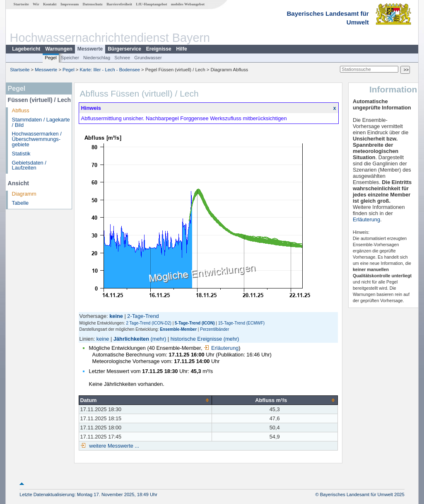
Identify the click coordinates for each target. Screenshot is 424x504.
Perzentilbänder (214, 329)
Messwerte (90, 49)
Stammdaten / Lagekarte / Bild (41, 122)
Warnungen (59, 49)
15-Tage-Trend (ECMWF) (241, 323)
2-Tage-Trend (143, 316)
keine (103, 339)
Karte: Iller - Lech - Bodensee (110, 70)
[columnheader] (145, 400)
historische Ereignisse (196, 339)
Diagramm (24, 194)
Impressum (70, 4)
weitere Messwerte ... (113, 446)
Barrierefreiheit (119, 4)
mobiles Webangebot (188, 4)
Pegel (51, 58)
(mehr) (159, 339)
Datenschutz (93, 4)
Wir (36, 4)
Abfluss (21, 110)
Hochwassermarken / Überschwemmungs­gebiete (37, 139)
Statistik (21, 154)
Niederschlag (97, 58)
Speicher (70, 58)
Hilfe (182, 49)
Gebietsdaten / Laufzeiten (29, 165)
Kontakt (50, 4)
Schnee (122, 58)
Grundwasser (148, 58)
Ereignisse (159, 49)
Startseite (21, 4)
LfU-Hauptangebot (151, 4)
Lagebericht (26, 49)
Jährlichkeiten (131, 339)
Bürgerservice (124, 49)
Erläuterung (221, 348)
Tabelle (20, 203)
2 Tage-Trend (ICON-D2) (148, 323)
